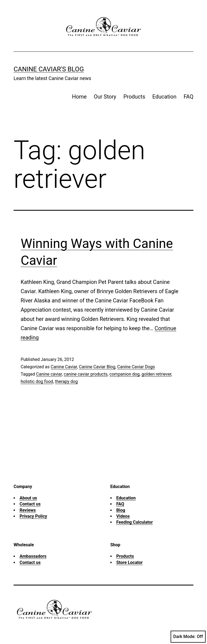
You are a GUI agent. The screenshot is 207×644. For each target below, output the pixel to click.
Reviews (28, 510)
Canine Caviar (64, 367)
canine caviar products (86, 374)
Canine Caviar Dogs (136, 367)
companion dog (125, 374)
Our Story (105, 97)
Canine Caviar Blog (97, 367)
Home (79, 97)
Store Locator (129, 562)
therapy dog (67, 381)
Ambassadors (33, 556)
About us (28, 498)
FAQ (189, 97)
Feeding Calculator (135, 522)
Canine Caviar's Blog (49, 69)
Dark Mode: (188, 637)
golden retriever (156, 374)
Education (164, 97)
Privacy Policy (33, 516)
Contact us (30, 504)
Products (134, 97)
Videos (123, 516)
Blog (121, 510)
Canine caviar (49, 374)
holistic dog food (37, 381)
